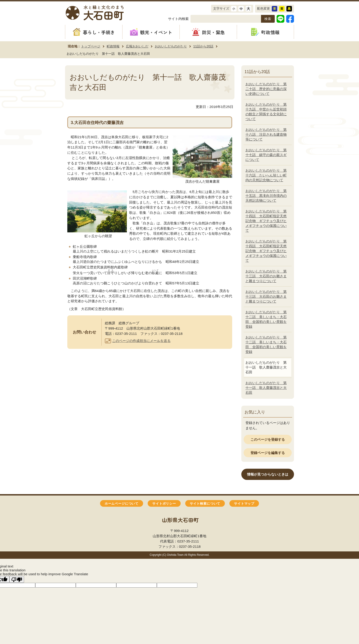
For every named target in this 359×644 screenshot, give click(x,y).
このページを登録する (268, 439)
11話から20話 (203, 46)
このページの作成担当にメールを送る (141, 341)
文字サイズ (221, 8)
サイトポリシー (164, 504)
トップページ (91, 46)
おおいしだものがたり (171, 46)
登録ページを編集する (268, 453)
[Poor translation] (17, 579)
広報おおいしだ (137, 46)
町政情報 (113, 46)
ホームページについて (122, 504)
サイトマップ (244, 504)
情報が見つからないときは (268, 474)
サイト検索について (205, 504)
